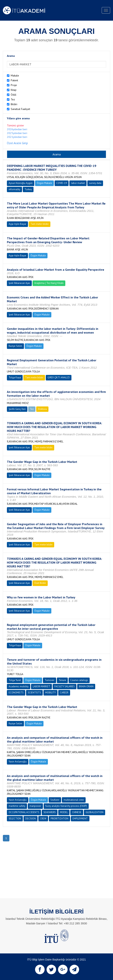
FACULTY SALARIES (65, 686)
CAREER (64, 693)
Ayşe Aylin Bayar (17, 224)
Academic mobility (19, 686)
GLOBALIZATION (95, 812)
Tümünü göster (16, 125)
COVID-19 (62, 183)
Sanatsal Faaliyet (20, 109)
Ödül (14, 95)
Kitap (14, 90)
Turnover (50, 680)
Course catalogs (79, 680)
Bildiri (14, 104)
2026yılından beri (17, 129)
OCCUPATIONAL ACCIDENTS (24, 812)
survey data (95, 183)
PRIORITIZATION (59, 819)
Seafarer (55, 800)
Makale (15, 76)
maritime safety (17, 806)
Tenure (62, 680)
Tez (13, 99)
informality (14, 189)
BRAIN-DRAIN (86, 686)
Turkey (28, 189)
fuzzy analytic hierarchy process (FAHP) (66, 806)
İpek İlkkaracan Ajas (19, 283)
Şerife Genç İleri (17, 409)
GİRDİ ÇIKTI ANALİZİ (59, 377)
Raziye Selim (15, 346)
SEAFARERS (50, 812)
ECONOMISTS (16, 693)
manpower (35, 806)
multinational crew (74, 800)
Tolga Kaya (15, 377)
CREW (43, 819)
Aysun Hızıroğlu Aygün (21, 183)
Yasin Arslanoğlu (18, 762)
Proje (14, 85)
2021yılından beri (17, 137)
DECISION (31, 819)
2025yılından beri (17, 133)
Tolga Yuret (15, 680)
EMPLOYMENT (80, 819)
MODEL (64, 812)
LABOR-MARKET (41, 686)
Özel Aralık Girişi (17, 143)
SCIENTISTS (34, 693)
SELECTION (15, 819)
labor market (78, 183)
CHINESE (77, 812)
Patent (14, 80)
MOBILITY (50, 693)
